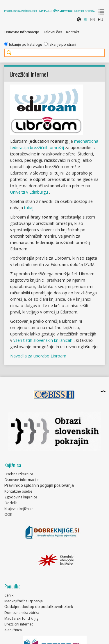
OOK (8, 514)
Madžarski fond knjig (21, 618)
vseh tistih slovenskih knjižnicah (43, 340)
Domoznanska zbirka (22, 613)
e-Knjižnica (13, 630)
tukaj (29, 208)
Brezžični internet (19, 624)
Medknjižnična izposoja (24, 601)
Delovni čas (52, 32)
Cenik (9, 595)
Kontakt (73, 32)
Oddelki (11, 503)
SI (85, 20)
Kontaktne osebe (18, 491)
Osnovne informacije (22, 32)
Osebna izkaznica (19, 474)
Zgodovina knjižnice (21, 497)
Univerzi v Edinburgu (30, 192)
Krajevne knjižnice (19, 509)
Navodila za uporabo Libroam (38, 356)
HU (101, 20)
